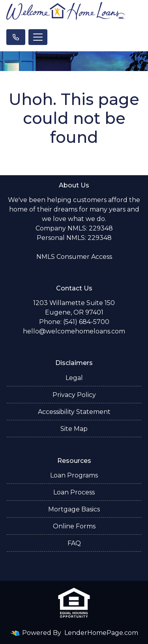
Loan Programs (74, 475)
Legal (74, 378)
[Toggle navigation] (38, 37)
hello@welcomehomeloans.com (74, 331)
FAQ (74, 543)
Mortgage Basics (74, 509)
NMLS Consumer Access (74, 257)
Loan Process (74, 492)
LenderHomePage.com (101, 633)
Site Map (74, 429)
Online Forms (74, 526)
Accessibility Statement (74, 412)
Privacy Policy (74, 395)
